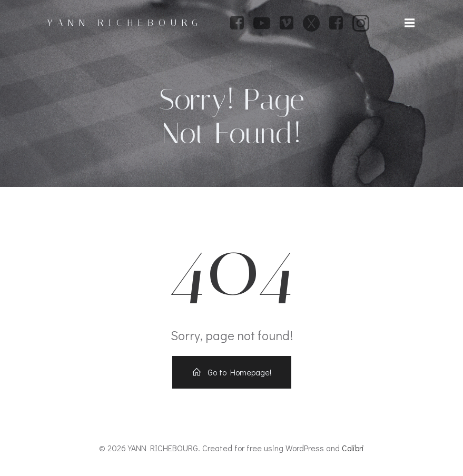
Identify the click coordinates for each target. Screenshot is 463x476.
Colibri (353, 448)
